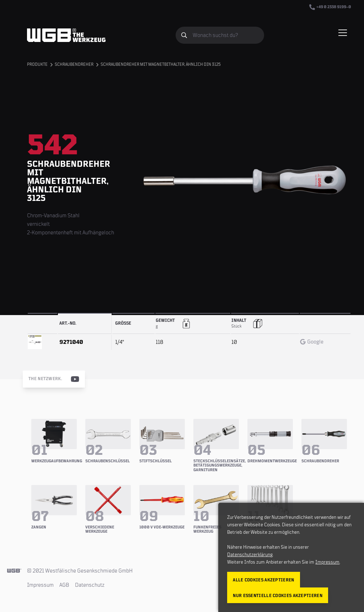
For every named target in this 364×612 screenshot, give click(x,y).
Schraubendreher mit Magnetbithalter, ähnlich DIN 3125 (161, 65)
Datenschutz (90, 585)
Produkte (37, 65)
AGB (64, 585)
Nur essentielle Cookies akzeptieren (278, 596)
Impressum (40, 585)
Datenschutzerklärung (250, 555)
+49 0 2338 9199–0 (330, 7)
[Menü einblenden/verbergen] (343, 33)
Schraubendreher (74, 65)
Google (312, 342)
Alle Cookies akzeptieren (263, 580)
